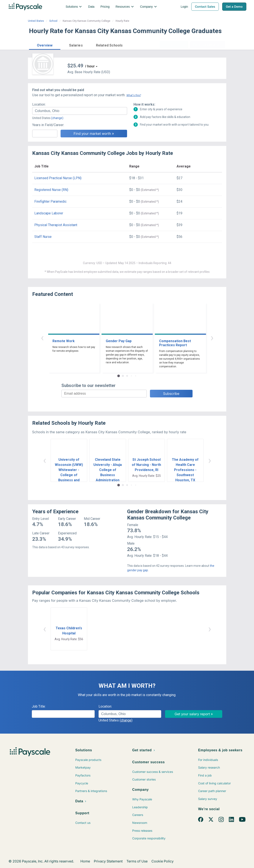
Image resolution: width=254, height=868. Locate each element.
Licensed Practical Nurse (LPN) (58, 178)
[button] (45, 45)
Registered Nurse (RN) (51, 190)
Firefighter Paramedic (50, 201)
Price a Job (174, 45)
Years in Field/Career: (48, 125)
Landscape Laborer (49, 213)
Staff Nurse (43, 237)
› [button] (212, 338)
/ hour (90, 66)
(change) (57, 118)
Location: (39, 104)
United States (36, 21)
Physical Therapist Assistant (56, 225)
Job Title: (39, 706)
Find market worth (208, 45)
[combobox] (80, 111)
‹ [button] (42, 338)
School (53, 21)
